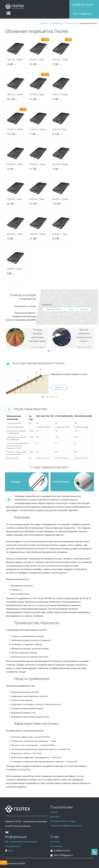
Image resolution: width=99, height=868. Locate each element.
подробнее (59, 387)
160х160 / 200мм (15, 60)
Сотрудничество (13, 846)
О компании (56, 846)
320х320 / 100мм (37, 164)
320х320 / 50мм (37, 199)
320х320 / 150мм (15, 164)
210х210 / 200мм (60, 95)
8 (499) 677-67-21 (83, 5)
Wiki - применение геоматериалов (21, 842)
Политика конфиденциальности (66, 826)
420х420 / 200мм (60, 199)
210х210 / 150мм (37, 129)
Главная (43, 23)
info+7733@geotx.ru (82, 14)
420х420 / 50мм (14, 269)
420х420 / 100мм (37, 234)
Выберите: (47, 305)
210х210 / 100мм (15, 129)
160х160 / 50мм (37, 95)
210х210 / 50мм (37, 60)
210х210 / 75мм (60, 129)
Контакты (55, 842)
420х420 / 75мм (60, 234)
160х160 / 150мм (15, 95)
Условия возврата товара (63, 821)
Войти (9, 851)
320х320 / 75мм (14, 199)
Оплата (54, 812)
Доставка (55, 817)
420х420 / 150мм (15, 234)
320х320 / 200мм (60, 164)
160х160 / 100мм (60, 60)
